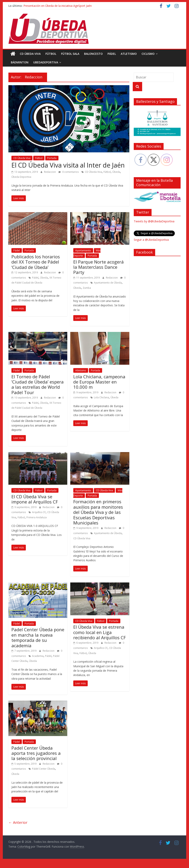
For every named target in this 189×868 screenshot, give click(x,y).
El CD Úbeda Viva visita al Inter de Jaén (68, 165)
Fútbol (51, 54)
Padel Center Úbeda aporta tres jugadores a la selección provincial (36, 753)
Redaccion (50, 172)
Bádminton (20, 62)
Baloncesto (93, 54)
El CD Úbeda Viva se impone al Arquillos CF (35, 499)
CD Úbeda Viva (30, 54)
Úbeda (116, 172)
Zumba (87, 288)
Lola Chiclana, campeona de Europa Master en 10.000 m (99, 382)
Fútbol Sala (70, 54)
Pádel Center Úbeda (44, 769)
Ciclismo (148, 54)
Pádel (112, 54)
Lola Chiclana (101, 397)
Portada (52, 158)
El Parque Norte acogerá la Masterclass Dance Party (99, 267)
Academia (38, 656)
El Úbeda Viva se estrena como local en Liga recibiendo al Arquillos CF (100, 632)
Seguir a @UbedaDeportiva (151, 240)
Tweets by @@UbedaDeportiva (154, 221)
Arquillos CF (39, 512)
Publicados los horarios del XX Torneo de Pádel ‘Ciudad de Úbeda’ (36, 262)
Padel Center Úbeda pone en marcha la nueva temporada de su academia (38, 637)
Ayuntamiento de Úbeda (108, 283)
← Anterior (18, 822)
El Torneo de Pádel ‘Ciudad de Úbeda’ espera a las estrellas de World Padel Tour (38, 384)
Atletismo (129, 54)
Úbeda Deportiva (21, 177)
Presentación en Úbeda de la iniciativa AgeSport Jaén (58, 6)
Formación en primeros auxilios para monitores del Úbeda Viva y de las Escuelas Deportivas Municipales (98, 512)
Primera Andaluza (37, 517)
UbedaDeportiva (46, 62)
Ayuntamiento (83, 250)
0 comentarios (69, 172)
